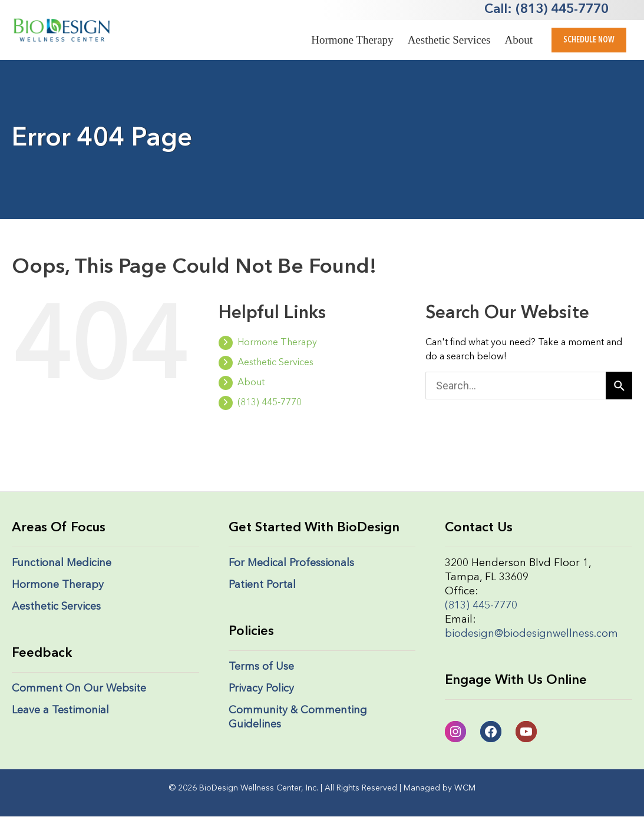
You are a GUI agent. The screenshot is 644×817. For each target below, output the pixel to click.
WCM (465, 788)
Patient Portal (262, 585)
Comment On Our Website (79, 689)
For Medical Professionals (291, 563)
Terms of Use (261, 667)
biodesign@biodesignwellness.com (531, 634)
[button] (589, 40)
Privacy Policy (261, 689)
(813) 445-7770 (260, 403)
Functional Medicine (62, 563)
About (519, 40)
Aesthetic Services (449, 40)
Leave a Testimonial (60, 710)
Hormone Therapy (352, 40)
